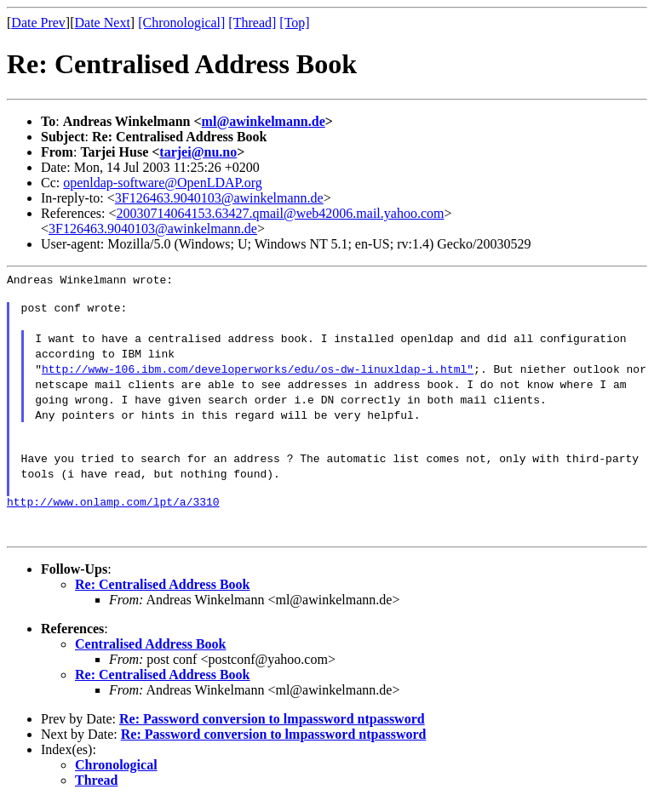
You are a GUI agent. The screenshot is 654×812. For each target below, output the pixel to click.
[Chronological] (181, 23)
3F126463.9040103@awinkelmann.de (219, 198)
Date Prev (38, 23)
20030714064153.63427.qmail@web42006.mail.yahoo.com (281, 213)
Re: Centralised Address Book (163, 595)
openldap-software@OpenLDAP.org (163, 183)
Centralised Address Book (151, 654)
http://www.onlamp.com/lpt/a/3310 (113, 512)
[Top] (294, 23)
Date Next (103, 23)
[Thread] (252, 23)
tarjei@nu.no (198, 152)
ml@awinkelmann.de (264, 121)
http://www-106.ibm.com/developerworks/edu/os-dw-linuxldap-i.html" (258, 374)
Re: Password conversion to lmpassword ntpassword (272, 729)
